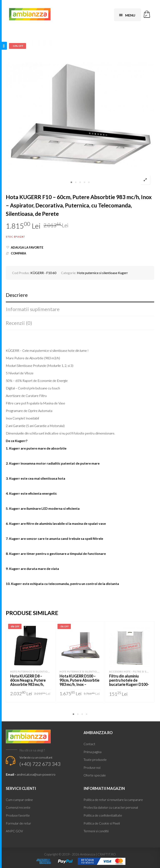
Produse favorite (18, 815)
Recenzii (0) (19, 323)
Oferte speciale (95, 775)
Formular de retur (18, 823)
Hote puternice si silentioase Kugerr (102, 273)
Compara (18, 253)
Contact (89, 744)
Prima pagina (92, 752)
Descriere (17, 295)
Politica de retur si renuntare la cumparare (113, 800)
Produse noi (92, 767)
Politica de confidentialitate (103, 815)
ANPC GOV (14, 831)
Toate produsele (95, 759)
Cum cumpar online (19, 800)
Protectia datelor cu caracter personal (111, 807)
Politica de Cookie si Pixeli (102, 823)
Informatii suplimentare (33, 309)
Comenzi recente (18, 807)
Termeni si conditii (96, 831)
